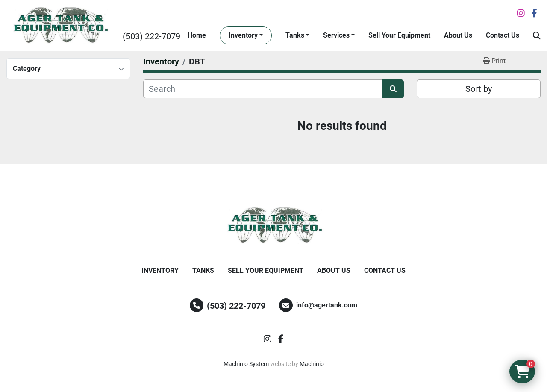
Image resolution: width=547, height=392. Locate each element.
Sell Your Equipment (399, 35)
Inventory (243, 35)
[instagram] (521, 13)
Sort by (479, 89)
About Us (458, 35)
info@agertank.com (327, 305)
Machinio (312, 364)
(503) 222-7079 (151, 36)
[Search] (263, 89)
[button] (246, 35)
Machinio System (246, 364)
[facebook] (534, 13)
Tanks (295, 35)
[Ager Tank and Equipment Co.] (273, 225)
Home (197, 35)
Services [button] (336, 35)
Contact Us (503, 35)
